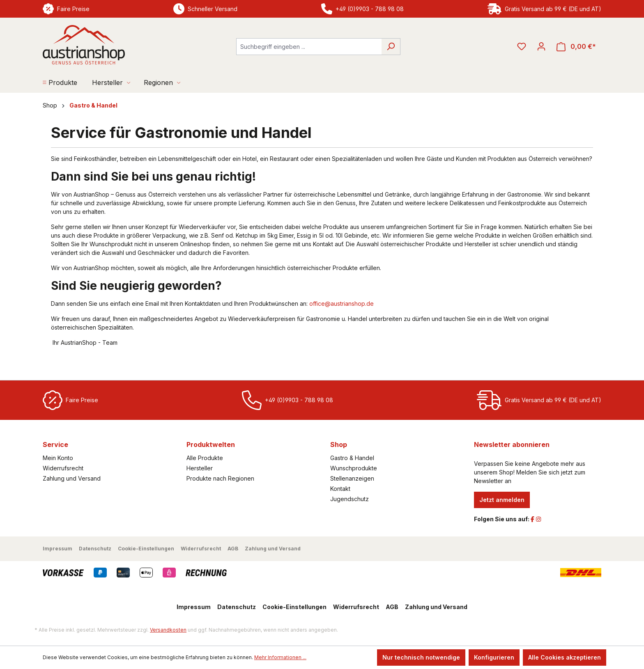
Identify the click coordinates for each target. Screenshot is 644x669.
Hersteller (200, 468)
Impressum (57, 549)
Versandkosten (168, 630)
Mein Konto (58, 458)
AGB (233, 549)
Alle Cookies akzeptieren (565, 657)
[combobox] (309, 47)
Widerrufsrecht (63, 468)
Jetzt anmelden (502, 500)
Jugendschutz (350, 499)
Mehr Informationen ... (280, 657)
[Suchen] (391, 47)
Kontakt (340, 489)
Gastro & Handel (352, 458)
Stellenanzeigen (352, 478)
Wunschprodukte (354, 468)
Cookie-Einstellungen (146, 549)
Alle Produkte (205, 458)
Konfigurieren (494, 657)
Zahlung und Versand (72, 478)
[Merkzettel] (522, 46)
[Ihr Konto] (541, 46)
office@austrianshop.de (342, 304)
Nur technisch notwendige (421, 657)
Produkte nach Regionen (220, 478)
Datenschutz (95, 549)
